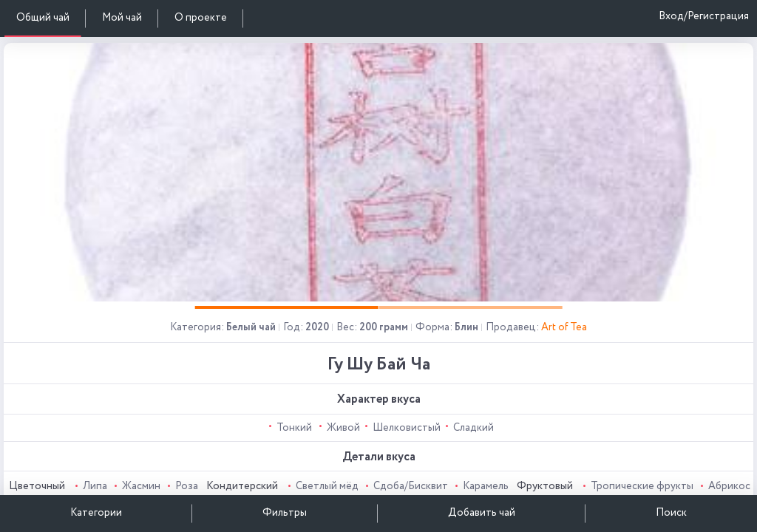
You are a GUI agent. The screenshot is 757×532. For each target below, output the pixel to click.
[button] (287, 307)
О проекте (201, 18)
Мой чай (122, 18)
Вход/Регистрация (704, 16)
